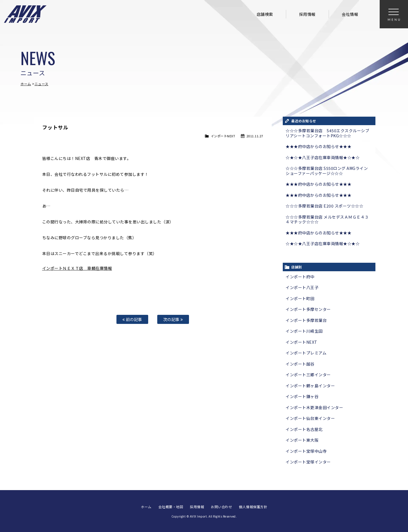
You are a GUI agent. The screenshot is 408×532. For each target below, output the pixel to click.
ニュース (42, 84)
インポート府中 (300, 277)
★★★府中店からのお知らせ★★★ (318, 146)
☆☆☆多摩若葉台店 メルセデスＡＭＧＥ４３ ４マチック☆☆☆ (327, 219)
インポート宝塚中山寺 (306, 451)
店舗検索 (265, 14)
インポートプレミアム (306, 353)
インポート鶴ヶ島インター (310, 386)
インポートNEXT (223, 136)
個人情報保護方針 (253, 507)
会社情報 (350, 14)
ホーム (26, 84)
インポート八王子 (302, 287)
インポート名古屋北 (304, 429)
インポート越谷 (300, 364)
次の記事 (173, 319)
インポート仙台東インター (310, 418)
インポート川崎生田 (304, 331)
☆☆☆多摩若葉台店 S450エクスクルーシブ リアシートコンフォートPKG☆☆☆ (327, 133)
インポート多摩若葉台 (306, 320)
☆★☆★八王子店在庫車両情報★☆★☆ (323, 157)
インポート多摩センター (308, 309)
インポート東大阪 (302, 440)
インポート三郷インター (308, 375)
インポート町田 (300, 298)
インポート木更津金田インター (314, 407)
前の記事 (132, 319)
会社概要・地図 (171, 507)
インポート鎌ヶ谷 (302, 396)
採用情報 (307, 14)
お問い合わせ (221, 507)
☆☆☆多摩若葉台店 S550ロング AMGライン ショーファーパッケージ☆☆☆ (327, 171)
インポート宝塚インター (308, 462)
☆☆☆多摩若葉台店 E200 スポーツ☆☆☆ (324, 206)
